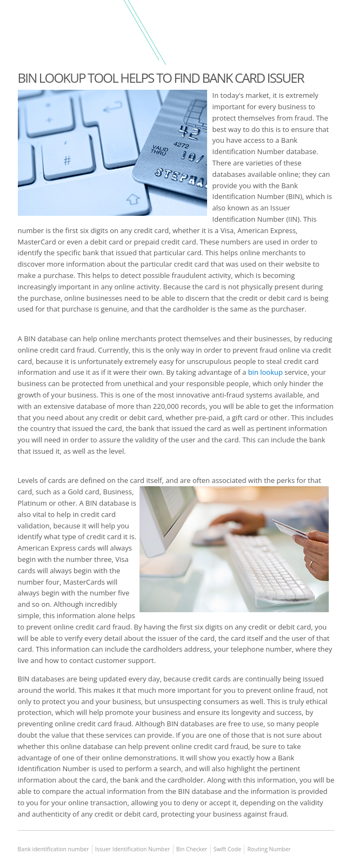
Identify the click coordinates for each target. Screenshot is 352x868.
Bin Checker (192, 849)
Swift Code (227, 849)
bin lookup (265, 372)
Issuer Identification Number (133, 849)
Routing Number (269, 849)
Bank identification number (54, 849)
